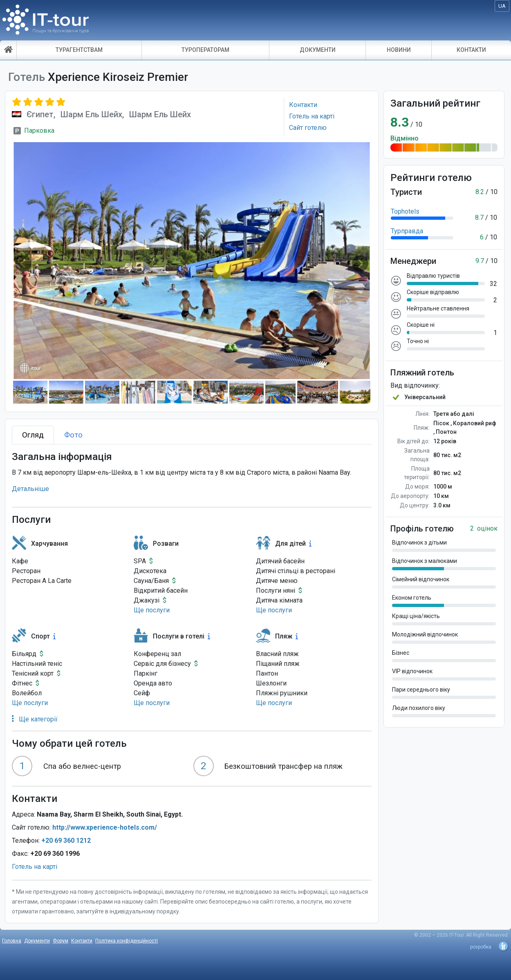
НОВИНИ (399, 50)
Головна (12, 941)
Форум (61, 941)
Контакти (82, 941)
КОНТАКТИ (471, 50)
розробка (481, 947)
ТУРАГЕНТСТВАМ (79, 50)
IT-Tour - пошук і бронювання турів (46, 22)
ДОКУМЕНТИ (318, 50)
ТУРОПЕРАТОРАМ (205, 50)
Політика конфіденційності (127, 941)
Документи (37, 941)
